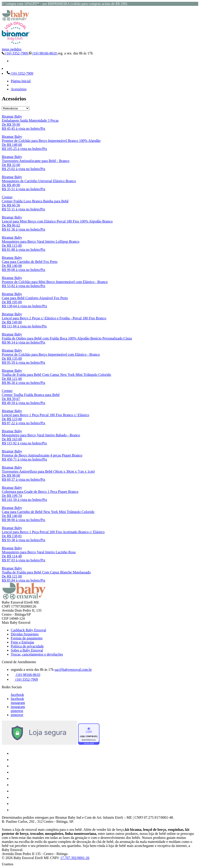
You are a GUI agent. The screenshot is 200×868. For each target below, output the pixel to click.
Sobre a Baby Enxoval (27, 650)
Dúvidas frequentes (25, 634)
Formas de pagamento (27, 638)
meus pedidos (12, 49)
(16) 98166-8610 (43, 53)
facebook (17, 695)
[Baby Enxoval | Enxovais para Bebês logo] (16, 20)
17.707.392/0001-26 (75, 858)
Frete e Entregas (22, 642)
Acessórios (19, 89)
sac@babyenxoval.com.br (73, 670)
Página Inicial (21, 81)
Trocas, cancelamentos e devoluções (37, 654)
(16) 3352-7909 (15, 53)
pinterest (17, 711)
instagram (18, 703)
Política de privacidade (27, 646)
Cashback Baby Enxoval (28, 630)
